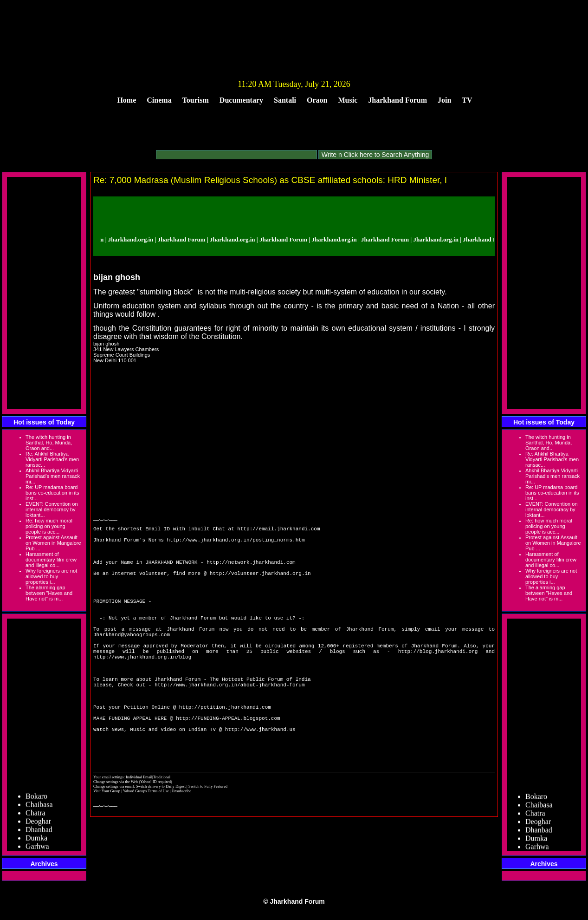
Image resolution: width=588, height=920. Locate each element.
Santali (285, 100)
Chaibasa (39, 807)
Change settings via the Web (116, 839)
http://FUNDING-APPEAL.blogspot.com (228, 767)
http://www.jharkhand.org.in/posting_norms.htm (236, 544)
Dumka (36, 840)
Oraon (317, 100)
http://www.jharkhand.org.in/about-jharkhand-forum (229, 725)
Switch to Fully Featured (208, 843)
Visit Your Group (107, 848)
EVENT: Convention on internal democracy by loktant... (52, 509)
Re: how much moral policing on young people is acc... (49, 526)
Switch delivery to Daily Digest (161, 843)
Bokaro (36, 799)
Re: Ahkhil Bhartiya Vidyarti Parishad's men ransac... (52, 459)
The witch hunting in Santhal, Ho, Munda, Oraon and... (49, 443)
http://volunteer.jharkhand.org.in (260, 585)
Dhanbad (39, 832)
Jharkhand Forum (397, 100)
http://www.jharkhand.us (260, 780)
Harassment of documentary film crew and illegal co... (51, 560)
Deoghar (38, 824)
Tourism (196, 100)
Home (126, 100)
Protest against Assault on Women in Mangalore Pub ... (53, 543)
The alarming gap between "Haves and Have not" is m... (49, 593)
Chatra (36, 815)
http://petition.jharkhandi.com (225, 753)
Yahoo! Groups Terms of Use (146, 848)
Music (348, 100)
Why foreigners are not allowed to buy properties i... (51, 576)
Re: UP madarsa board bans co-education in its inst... (52, 493)
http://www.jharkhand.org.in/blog (142, 690)
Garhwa (37, 849)
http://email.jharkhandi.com (278, 530)
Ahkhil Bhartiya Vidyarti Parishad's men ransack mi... (53, 476)
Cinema (159, 100)
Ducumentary (241, 100)
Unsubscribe (181, 848)
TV (467, 100)
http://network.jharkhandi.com (251, 571)
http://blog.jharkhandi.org (438, 683)
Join (444, 100)
